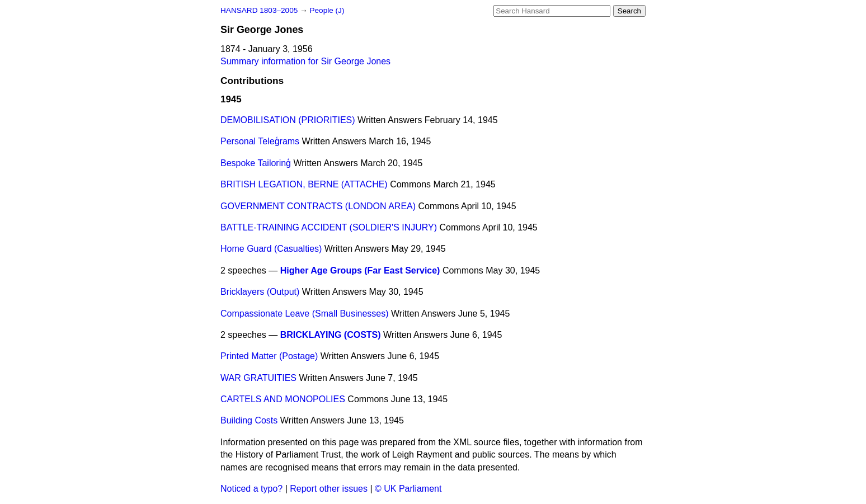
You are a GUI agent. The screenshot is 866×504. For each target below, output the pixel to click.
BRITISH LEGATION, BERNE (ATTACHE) (304, 184)
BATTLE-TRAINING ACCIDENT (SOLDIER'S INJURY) (329, 227)
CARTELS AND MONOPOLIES (283, 399)
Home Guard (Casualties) (271, 249)
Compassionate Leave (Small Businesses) (305, 314)
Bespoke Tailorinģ (256, 163)
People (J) (327, 10)
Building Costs (249, 420)
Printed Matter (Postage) (269, 356)
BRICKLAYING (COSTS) (331, 335)
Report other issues (329, 489)
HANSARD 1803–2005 (259, 10)
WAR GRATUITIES (258, 378)
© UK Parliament (408, 489)
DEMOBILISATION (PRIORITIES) (288, 120)
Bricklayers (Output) (260, 292)
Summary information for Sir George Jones (305, 61)
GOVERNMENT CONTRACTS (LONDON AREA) (318, 206)
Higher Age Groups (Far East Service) (360, 270)
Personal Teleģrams (260, 141)
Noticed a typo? (251, 489)
